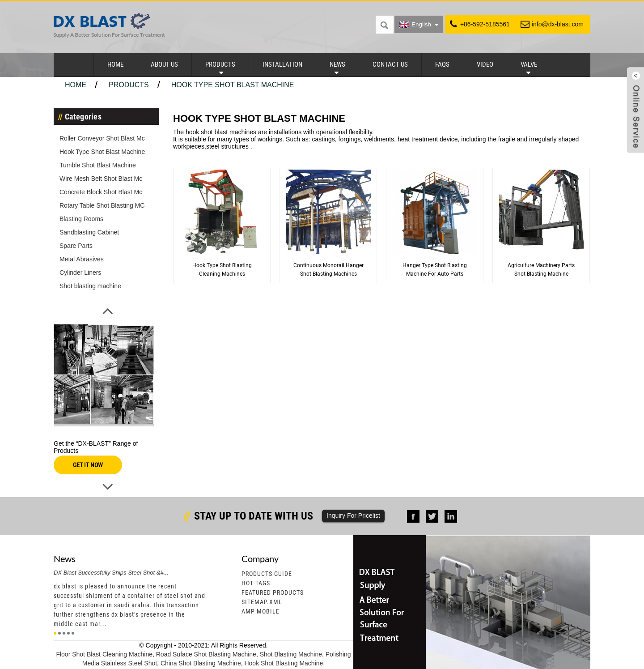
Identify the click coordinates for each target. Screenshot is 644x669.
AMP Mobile (261, 611)
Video (485, 64)
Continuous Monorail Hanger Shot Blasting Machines (328, 270)
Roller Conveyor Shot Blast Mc (102, 138)
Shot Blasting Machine (291, 654)
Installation (282, 64)
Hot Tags (256, 583)
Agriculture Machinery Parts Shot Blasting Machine (541, 270)
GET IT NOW (88, 465)
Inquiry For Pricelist (353, 516)
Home (115, 64)
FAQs (442, 64)
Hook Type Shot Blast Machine (233, 85)
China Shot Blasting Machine (201, 663)
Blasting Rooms (81, 219)
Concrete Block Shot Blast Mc (101, 192)
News (337, 64)
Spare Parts (76, 246)
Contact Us (390, 64)
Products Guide (267, 574)
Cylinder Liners (80, 273)
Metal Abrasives (82, 259)
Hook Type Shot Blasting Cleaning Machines (222, 270)
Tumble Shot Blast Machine (98, 165)
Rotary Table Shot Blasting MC (102, 205)
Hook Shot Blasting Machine (284, 663)
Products (220, 64)
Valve (529, 64)
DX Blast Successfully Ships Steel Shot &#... (111, 573)
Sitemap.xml (262, 602)
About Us (164, 64)
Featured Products (273, 592)
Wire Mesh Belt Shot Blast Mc (101, 179)
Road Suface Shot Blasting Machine (206, 654)
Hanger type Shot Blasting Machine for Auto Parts (435, 270)
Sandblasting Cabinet (89, 232)
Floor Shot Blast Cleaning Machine (104, 654)
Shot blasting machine (90, 286)
